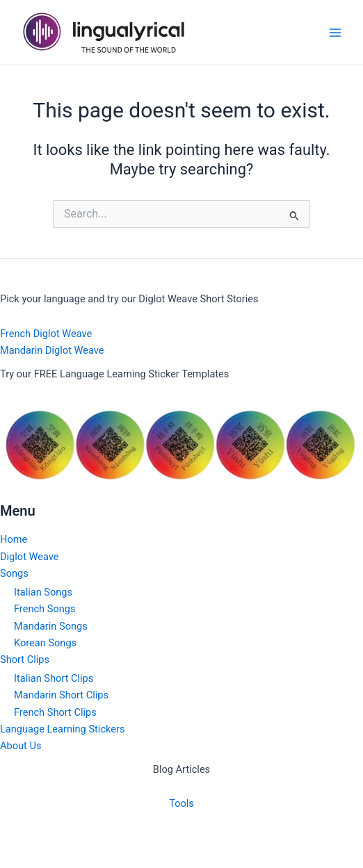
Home (14, 539)
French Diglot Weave (46, 334)
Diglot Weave (30, 557)
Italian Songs (43, 592)
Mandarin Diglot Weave (52, 350)
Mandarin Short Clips (61, 695)
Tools (181, 803)
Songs (14, 573)
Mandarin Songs (51, 626)
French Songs (45, 609)
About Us (21, 746)
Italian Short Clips (54, 678)
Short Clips (25, 660)
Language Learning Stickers (62, 729)
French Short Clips (55, 712)
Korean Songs (45, 643)
